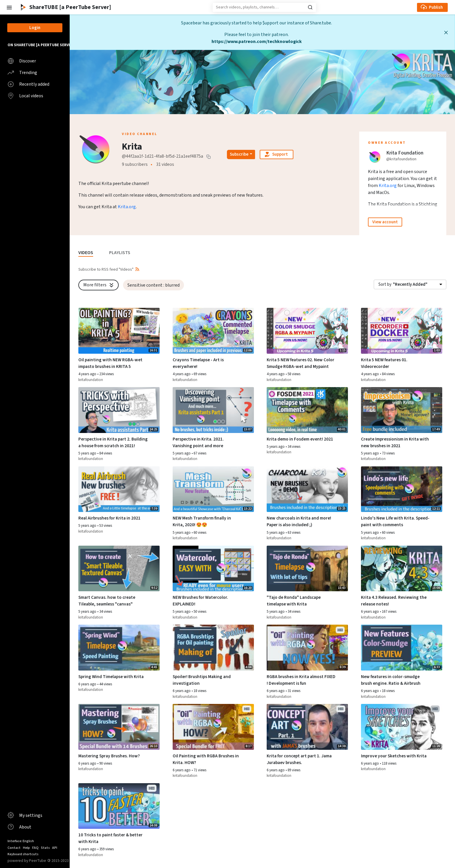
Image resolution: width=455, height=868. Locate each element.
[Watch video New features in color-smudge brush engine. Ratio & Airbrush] (402, 648)
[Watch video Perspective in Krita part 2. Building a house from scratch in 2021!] (119, 410)
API (55, 848)
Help (26, 848)
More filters (99, 285)
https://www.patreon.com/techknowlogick (257, 42)
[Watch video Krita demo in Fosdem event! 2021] (307, 410)
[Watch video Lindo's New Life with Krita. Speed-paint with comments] (402, 489)
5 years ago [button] (88, 453)
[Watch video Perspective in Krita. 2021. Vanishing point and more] (213, 410)
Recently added (28, 84)
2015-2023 (58, 861)
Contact (14, 848)
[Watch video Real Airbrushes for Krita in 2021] (119, 489)
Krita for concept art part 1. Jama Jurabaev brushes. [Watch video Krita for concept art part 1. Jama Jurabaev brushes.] (299, 759)
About (19, 827)
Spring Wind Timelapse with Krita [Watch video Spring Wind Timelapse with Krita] (111, 677)
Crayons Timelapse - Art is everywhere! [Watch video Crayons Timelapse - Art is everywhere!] (198, 363)
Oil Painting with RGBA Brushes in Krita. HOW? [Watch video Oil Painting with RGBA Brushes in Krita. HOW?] (206, 759)
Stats (45, 848)
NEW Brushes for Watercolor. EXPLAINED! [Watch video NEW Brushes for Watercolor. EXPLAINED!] (200, 601)
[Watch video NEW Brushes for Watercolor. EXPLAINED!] (213, 569)
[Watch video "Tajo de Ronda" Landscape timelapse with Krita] (307, 569)
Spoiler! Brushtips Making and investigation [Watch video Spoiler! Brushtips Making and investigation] (202, 680)
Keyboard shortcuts (23, 854)
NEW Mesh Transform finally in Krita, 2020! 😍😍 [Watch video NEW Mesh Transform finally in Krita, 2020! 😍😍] (202, 521)
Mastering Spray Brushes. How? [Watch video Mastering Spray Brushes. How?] (109, 756)
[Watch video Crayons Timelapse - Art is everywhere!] (213, 331)
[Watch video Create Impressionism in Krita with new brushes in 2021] (402, 410)
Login (35, 28)
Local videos (25, 96)
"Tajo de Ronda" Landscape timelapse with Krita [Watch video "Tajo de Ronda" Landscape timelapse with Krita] (294, 601)
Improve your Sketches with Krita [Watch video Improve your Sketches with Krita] (394, 756)
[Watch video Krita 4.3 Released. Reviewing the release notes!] (402, 569)
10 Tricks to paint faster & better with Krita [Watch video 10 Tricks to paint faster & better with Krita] (110, 838)
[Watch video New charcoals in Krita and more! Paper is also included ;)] (307, 489)
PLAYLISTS (120, 253)
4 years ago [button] (88, 374)
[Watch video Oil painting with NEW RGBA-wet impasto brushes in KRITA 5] (119, 331)
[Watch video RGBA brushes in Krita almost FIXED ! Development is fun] (307, 648)
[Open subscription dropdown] (241, 154)
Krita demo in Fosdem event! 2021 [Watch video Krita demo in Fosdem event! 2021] (300, 439)
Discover (22, 61)
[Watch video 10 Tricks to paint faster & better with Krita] (119, 806)
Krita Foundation (405, 153)
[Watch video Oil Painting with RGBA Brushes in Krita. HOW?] (213, 727)
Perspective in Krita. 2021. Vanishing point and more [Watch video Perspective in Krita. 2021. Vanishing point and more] (198, 442)
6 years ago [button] (370, 612)
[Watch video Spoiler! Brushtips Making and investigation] (213, 648)
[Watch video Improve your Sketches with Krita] (402, 727)
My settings (25, 815)
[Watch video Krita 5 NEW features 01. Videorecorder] (402, 331)
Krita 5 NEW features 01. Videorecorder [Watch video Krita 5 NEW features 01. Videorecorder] (384, 363)
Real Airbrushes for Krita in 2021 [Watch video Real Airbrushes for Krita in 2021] (109, 518)
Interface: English (21, 841)
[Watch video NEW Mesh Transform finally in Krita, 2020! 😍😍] (213, 489)
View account (385, 222)
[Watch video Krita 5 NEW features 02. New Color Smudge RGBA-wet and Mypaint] (307, 331)
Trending (22, 73)
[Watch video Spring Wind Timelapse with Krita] (119, 648)
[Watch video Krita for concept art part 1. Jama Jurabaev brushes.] (307, 727)
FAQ (35, 848)
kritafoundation (91, 380)
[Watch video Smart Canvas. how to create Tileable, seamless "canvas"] (119, 569)
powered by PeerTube (27, 861)
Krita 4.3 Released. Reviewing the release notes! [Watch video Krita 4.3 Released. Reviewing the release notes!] (394, 601)
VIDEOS (86, 253)
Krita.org (127, 207)
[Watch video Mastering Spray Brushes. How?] (119, 727)
